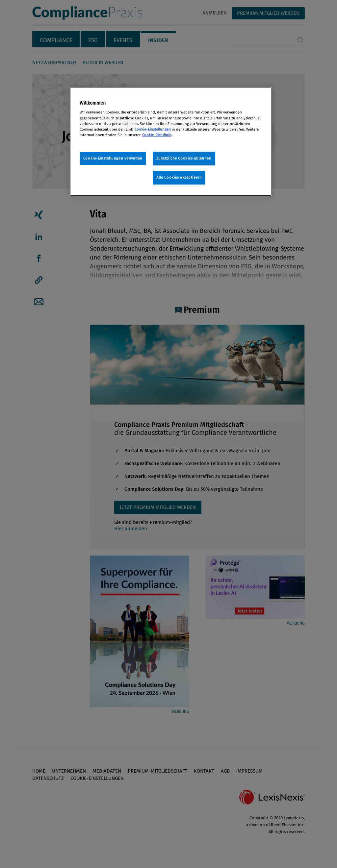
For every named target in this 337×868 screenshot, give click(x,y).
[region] (171, 141)
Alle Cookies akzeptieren (179, 177)
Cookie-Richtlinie (157, 135)
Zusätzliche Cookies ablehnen (184, 158)
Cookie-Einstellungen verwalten (113, 158)
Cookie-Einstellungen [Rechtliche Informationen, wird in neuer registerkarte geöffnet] (153, 129)
